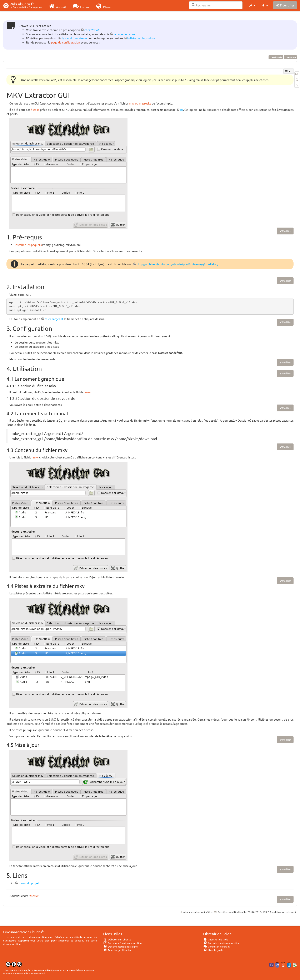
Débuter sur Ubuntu (117, 939)
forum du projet (29, 883)
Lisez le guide (213, 950)
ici (182, 110)
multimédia (276, 57)
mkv (88, 392)
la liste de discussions (141, 38)
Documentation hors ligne (120, 946)
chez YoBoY (92, 30)
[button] (252, 5)
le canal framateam (74, 38)
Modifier (286, 231)
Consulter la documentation (221, 943)
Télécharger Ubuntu (117, 950)
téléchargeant (54, 319)
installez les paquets (28, 245)
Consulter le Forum (216, 946)
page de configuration (66, 42)
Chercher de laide (216, 939)
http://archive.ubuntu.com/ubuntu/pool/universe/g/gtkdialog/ (177, 264)
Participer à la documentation (122, 943)
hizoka (35, 110)
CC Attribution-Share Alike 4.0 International (24, 973)
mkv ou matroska (140, 103)
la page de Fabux (124, 34)
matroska (290, 57)
